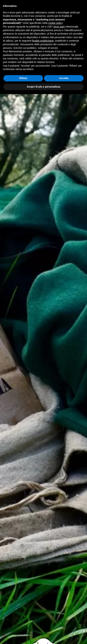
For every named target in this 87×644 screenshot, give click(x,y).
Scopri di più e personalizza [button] (43, 87)
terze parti (59, 27)
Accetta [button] (64, 78)
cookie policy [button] (55, 23)
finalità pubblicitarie (43, 41)
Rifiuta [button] (23, 78)
